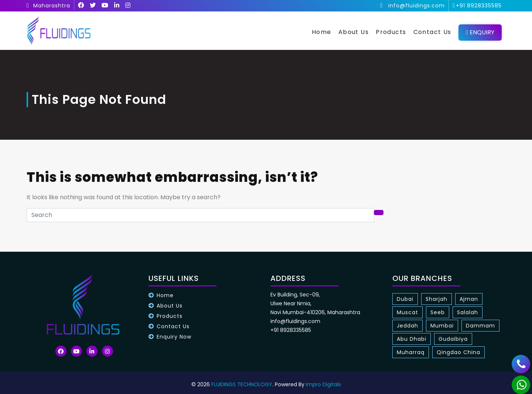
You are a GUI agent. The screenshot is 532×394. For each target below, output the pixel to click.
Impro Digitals (323, 384)
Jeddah (407, 326)
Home (322, 32)
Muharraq (411, 352)
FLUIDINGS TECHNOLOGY (242, 384)
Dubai (405, 299)
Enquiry (480, 32)
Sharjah (436, 299)
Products (391, 32)
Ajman (469, 299)
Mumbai (442, 326)
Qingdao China (458, 352)
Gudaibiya (453, 339)
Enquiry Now (174, 337)
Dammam (480, 326)
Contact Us (432, 32)
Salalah (468, 312)
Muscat (407, 312)
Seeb (438, 312)
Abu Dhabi (412, 339)
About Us (354, 32)
